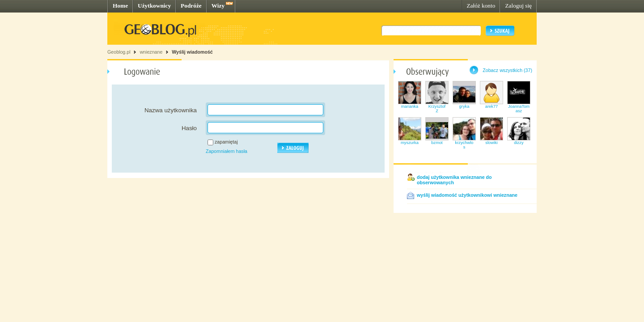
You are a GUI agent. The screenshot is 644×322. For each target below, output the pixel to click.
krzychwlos (464, 145)
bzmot (437, 143)
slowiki (491, 143)
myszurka (410, 143)
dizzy (519, 143)
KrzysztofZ (437, 109)
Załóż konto (481, 6)
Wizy (218, 6)
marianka (410, 106)
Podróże (191, 6)
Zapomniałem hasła (227, 151)
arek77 (492, 106)
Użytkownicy (154, 6)
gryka (464, 106)
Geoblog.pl (119, 52)
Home (120, 6)
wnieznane (151, 52)
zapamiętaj (226, 142)
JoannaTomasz (519, 109)
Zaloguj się (518, 6)
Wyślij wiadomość (192, 52)
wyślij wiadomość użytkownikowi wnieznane (467, 195)
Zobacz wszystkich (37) (507, 70)
